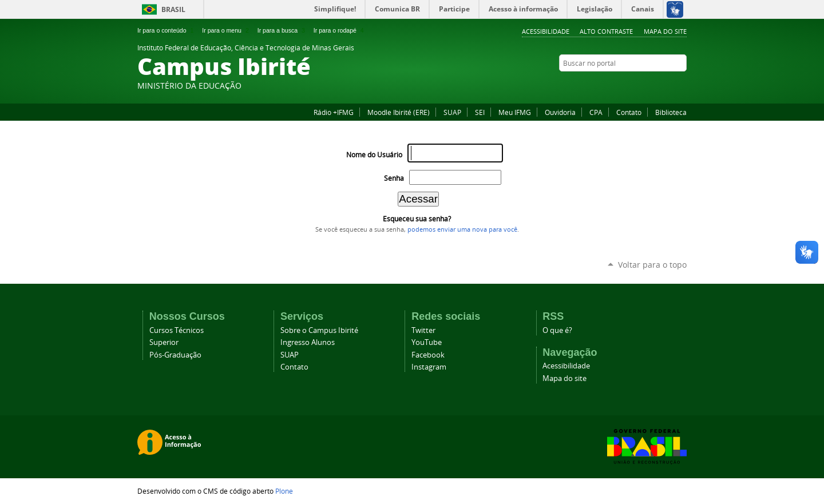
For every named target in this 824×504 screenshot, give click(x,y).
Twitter (667, 85)
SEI (480, 112)
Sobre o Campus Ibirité (319, 330)
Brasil (173, 9)
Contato (629, 112)
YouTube (681, 85)
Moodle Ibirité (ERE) (399, 112)
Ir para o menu (226, 30)
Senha (394, 178)
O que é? (557, 330)
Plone (284, 491)
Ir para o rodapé (340, 30)
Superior (164, 342)
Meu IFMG (515, 112)
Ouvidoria (560, 112)
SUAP (452, 112)
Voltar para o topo (652, 265)
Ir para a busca (282, 30)
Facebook (638, 85)
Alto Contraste (606, 31)
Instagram (652, 85)
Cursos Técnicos (177, 330)
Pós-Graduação (175, 355)
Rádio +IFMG (334, 112)
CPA (596, 112)
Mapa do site (665, 31)
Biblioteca (671, 112)
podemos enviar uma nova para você (462, 229)
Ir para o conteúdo (167, 30)
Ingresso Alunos (308, 342)
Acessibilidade (546, 31)
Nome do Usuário (374, 155)
